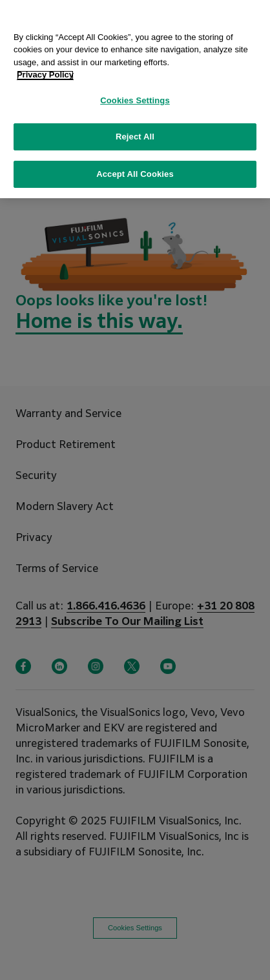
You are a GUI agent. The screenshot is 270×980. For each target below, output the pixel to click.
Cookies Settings (135, 97)
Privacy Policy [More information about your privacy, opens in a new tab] (45, 71)
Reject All (135, 133)
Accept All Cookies (135, 171)
